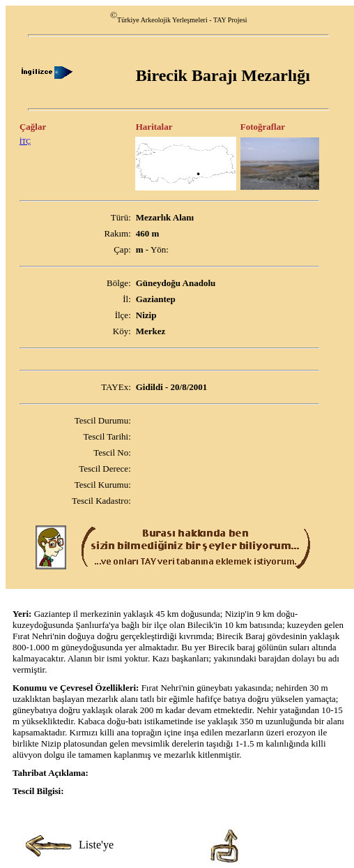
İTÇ (25, 141)
